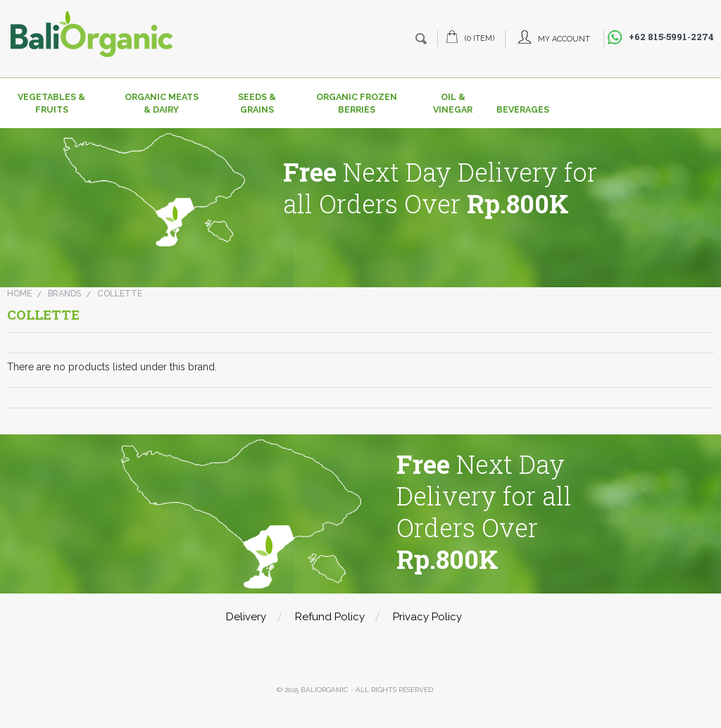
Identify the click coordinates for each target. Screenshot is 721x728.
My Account (564, 39)
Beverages (519, 109)
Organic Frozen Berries (357, 103)
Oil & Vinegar (453, 103)
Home (19, 294)
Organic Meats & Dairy (162, 103)
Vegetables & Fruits (51, 103)
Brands (64, 294)
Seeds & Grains (257, 103)
